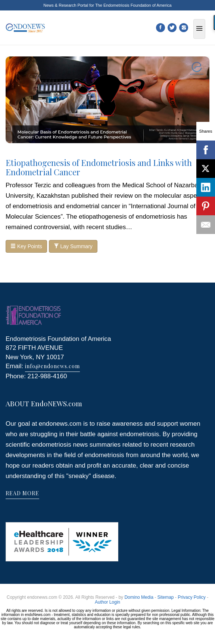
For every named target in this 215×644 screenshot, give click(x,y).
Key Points (26, 246)
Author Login (107, 602)
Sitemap (165, 597)
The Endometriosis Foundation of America (133, 5)
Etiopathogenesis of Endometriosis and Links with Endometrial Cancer (99, 167)
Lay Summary (73, 246)
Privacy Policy (192, 597)
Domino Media (139, 597)
